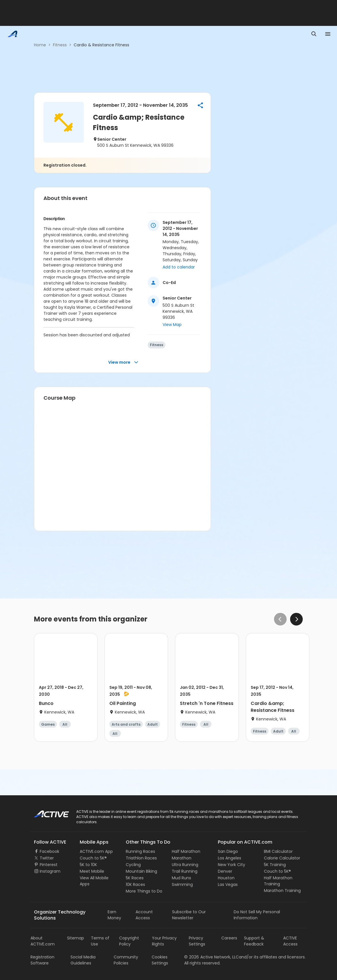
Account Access (144, 915)
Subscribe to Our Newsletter (189, 915)
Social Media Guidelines (83, 960)
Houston (226, 878)
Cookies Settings (160, 960)
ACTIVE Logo (46, 812)
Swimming (182, 884)
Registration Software (42, 960)
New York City (232, 865)
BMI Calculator (278, 851)
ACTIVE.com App (96, 851)
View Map (172, 325)
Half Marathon (186, 851)
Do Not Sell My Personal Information (257, 915)
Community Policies (126, 960)
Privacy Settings (197, 941)
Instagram (50, 871)
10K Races (135, 884)
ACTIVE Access (290, 941)
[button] (200, 105)
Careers (229, 938)
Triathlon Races (141, 858)
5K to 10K (88, 865)
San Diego (228, 851)
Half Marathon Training (278, 881)
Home (40, 45)
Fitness (60, 45)
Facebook (49, 851)
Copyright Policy (129, 941)
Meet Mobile (92, 871)
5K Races (135, 878)
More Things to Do (144, 891)
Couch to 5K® (93, 858)
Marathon (182, 858)
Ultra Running (185, 865)
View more (123, 362)
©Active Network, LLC (212, 957)
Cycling (133, 865)
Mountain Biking (141, 871)
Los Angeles (230, 858)
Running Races (140, 851)
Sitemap (76, 938)
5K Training (275, 865)
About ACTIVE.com (43, 941)
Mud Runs (181, 878)
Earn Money (114, 915)
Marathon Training (282, 891)
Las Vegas (228, 884)
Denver (225, 871)
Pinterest (49, 865)
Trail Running (185, 871)
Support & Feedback (254, 941)
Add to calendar (179, 267)
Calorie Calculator (282, 858)
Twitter (47, 858)
